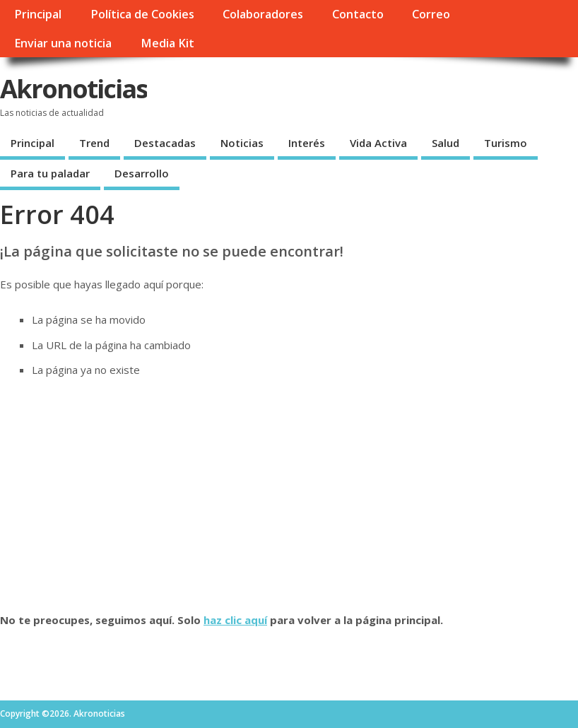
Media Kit (167, 43)
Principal (38, 14)
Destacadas (165, 143)
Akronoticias (73, 89)
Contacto (358, 14)
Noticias (242, 143)
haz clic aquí (235, 620)
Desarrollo (142, 173)
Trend (94, 143)
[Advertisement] (289, 495)
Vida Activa (378, 143)
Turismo (506, 143)
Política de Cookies (142, 14)
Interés (307, 143)
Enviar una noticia (63, 43)
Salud (446, 143)
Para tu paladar (50, 173)
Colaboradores (263, 14)
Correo (431, 14)
